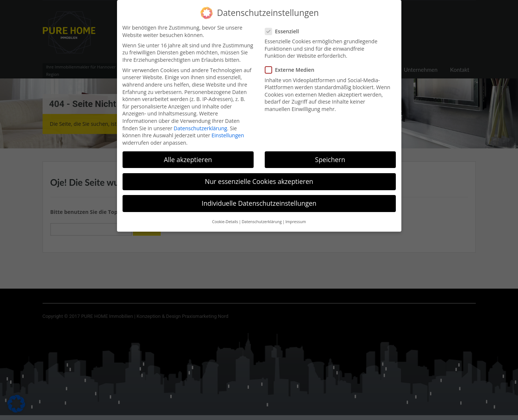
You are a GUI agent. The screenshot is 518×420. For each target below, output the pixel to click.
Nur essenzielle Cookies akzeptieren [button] (259, 177)
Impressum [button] (296, 217)
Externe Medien (292, 65)
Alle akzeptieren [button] (188, 155)
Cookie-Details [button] (225, 217)
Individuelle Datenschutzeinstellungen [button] (259, 198)
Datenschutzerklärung (200, 123)
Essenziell (284, 26)
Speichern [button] (330, 155)
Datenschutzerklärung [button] (262, 217)
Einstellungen (228, 130)
